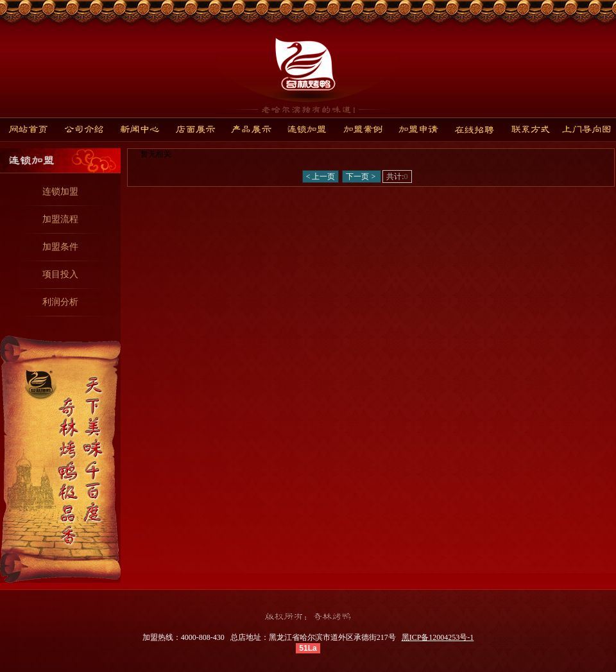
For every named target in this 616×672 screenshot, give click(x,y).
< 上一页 (321, 177)
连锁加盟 (60, 192)
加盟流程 (60, 219)
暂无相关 (156, 154)
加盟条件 (60, 247)
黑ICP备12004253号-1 (438, 637)
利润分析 (60, 302)
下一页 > (362, 177)
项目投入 (60, 274)
